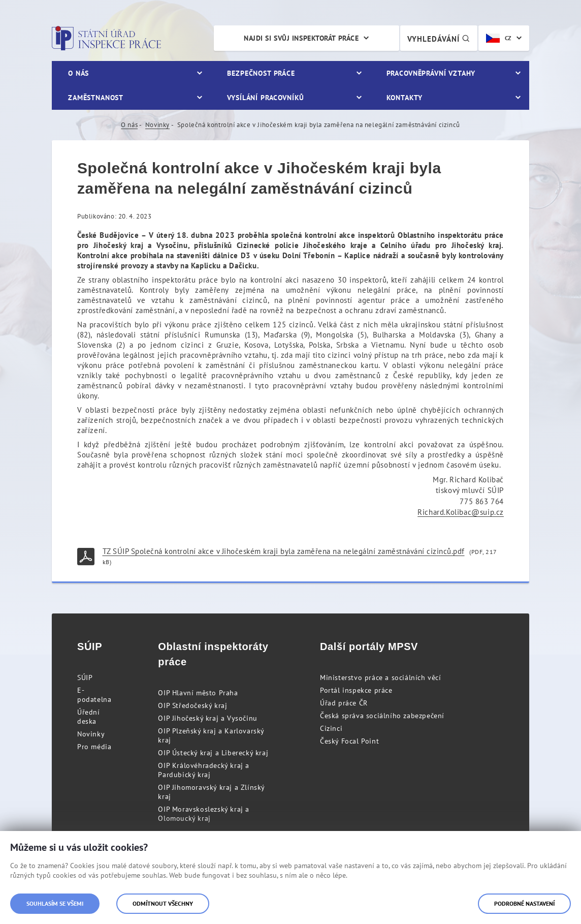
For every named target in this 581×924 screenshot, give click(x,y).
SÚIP (85, 677)
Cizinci (331, 728)
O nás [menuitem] (78, 73)
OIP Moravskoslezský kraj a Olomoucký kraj (204, 814)
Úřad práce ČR (344, 703)
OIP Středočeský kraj (192, 705)
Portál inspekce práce (356, 690)
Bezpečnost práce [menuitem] (261, 73)
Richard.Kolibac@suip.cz (461, 512)
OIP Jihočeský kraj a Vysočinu (207, 718)
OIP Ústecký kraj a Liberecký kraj (213, 753)
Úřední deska (89, 717)
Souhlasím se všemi (55, 903)
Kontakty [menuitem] (405, 98)
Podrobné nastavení (524, 903)
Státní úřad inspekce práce (106, 38)
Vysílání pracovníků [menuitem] (266, 98)
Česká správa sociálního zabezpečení (382, 716)
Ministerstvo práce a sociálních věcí (381, 677)
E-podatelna (94, 695)
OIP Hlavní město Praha (198, 693)
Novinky (157, 125)
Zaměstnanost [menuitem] (96, 98)
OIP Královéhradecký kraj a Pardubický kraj (204, 770)
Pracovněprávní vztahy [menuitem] (431, 73)
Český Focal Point (349, 741)
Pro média (94, 747)
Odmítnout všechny (163, 903)
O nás (129, 125)
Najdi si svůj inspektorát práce (301, 38)
